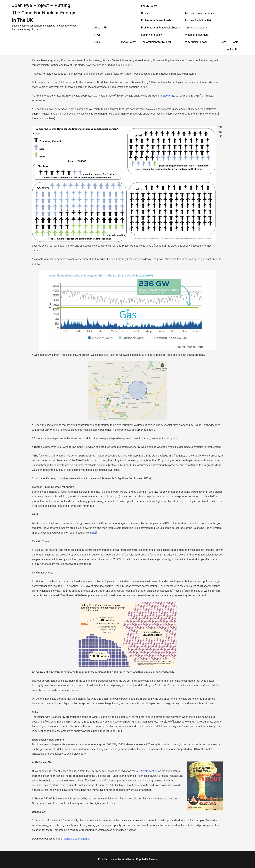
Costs (144, 13)
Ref (94, 533)
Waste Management (197, 35)
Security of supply (151, 35)
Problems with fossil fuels (156, 20)
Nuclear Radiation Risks (199, 20)
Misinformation (149, 771)
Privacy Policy (128, 42)
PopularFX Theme (147, 859)
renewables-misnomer (77, 839)
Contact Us (232, 49)
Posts (235, 42)
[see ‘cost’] (128, 685)
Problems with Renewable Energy (160, 28)
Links (97, 42)
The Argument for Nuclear (156, 42)
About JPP (101, 28)
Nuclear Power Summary (199, 13)
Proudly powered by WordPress (116, 859)
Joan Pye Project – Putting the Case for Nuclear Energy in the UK (43, 13)
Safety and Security (196, 28)
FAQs (97, 35)
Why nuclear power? (197, 42)
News (223, 42)
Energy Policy (149, 6)
